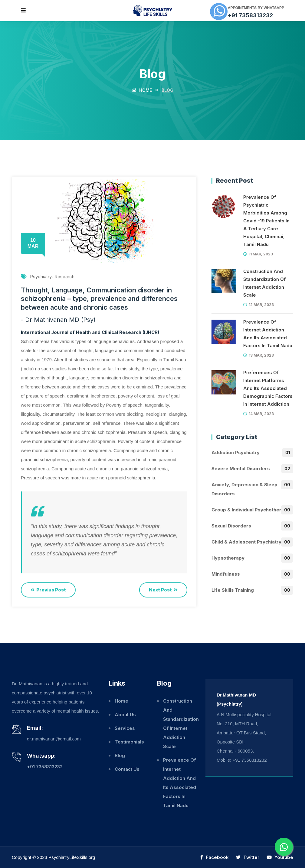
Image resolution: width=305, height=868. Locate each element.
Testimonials (129, 742)
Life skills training (232, 590)
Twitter (248, 857)
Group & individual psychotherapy (250, 510)
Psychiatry (41, 277)
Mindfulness (225, 574)
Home (142, 90)
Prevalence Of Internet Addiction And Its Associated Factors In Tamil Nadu (267, 334)
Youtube (280, 857)
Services (125, 728)
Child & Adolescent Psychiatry (246, 542)
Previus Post (48, 590)
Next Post (163, 590)
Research (64, 277)
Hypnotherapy (228, 558)
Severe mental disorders (240, 469)
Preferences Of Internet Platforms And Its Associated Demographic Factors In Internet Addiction (268, 388)
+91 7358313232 (250, 15)
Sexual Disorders (231, 526)
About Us (125, 715)
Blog (120, 755)
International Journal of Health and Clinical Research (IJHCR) (90, 333)
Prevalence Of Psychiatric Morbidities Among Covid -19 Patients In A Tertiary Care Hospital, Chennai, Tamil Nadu (266, 221)
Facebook (215, 857)
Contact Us (127, 769)
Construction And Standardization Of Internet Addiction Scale (264, 283)
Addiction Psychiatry (235, 453)
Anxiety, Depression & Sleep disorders (252, 488)
